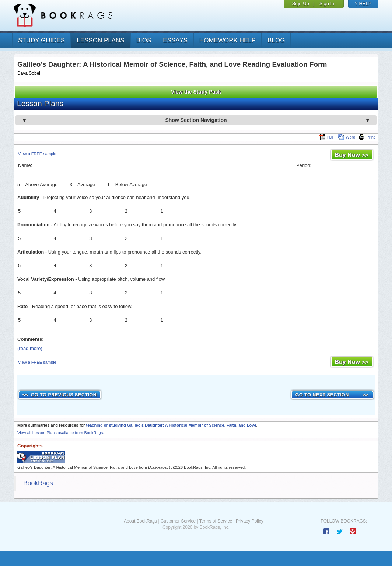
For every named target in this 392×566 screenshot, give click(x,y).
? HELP (363, 4)
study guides (41, 40)
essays (175, 40)
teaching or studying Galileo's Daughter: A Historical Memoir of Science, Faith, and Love (171, 425)
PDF (327, 137)
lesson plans (100, 40)
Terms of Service (216, 521)
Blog (276, 40)
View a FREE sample (37, 154)
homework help (227, 40)
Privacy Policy (250, 521)
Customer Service (178, 521)
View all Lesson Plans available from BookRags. (61, 433)
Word (347, 137)
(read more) (30, 348)
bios (144, 40)
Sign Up (301, 4)
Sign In (327, 4)
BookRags (38, 483)
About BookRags (140, 521)
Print (367, 137)
